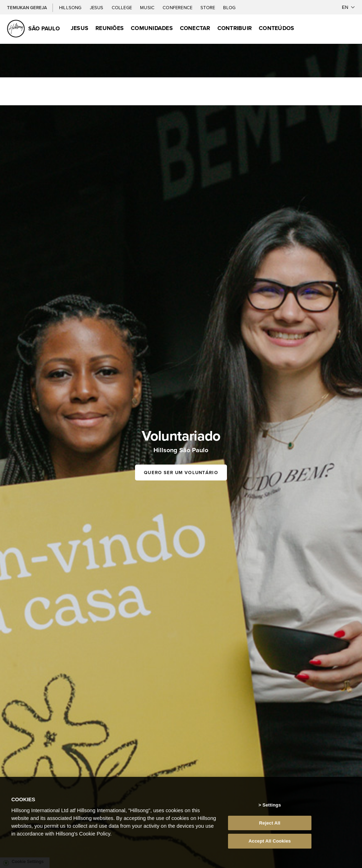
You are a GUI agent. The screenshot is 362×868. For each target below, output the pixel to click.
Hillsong (71, 8)
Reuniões (110, 28)
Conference (178, 8)
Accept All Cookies (270, 841)
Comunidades (152, 28)
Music (148, 8)
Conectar (195, 28)
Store (208, 8)
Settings (271, 805)
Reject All (270, 823)
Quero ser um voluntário (181, 473)
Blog (229, 8)
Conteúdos (276, 28)
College (122, 8)
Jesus (97, 8)
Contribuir (235, 28)
